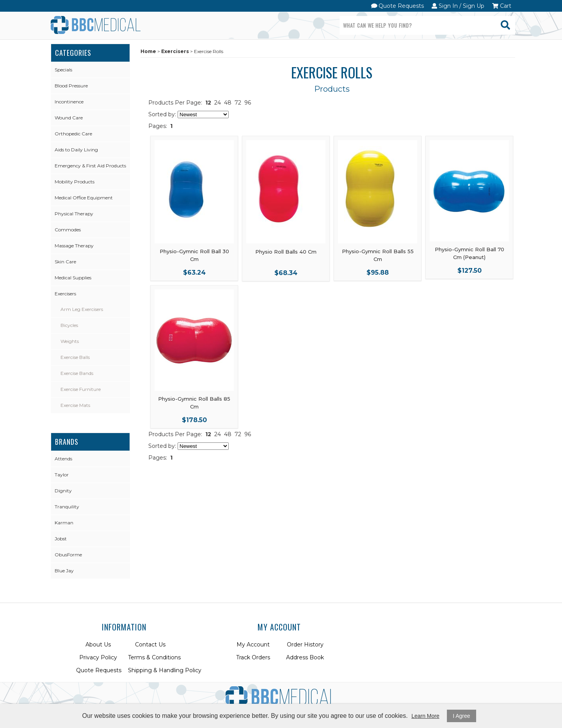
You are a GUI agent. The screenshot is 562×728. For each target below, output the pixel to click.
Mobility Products (75, 182)
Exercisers (65, 294)
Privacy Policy (98, 657)
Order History (305, 645)
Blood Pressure (71, 86)
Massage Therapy (74, 246)
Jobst (61, 539)
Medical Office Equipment (84, 198)
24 (218, 103)
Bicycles (69, 325)
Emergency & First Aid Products (90, 166)
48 (228, 103)
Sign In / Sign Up (458, 6)
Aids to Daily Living (76, 150)
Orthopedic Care (73, 134)
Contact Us (150, 645)
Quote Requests (398, 6)
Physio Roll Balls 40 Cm (286, 252)
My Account (253, 645)
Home (148, 51)
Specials (63, 70)
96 (248, 103)
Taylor (62, 475)
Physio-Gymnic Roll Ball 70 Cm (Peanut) (470, 253)
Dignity (63, 491)
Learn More (425, 716)
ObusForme (68, 555)
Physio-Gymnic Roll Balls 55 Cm (378, 255)
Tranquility (67, 507)
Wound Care (69, 118)
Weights (70, 341)
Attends (63, 459)
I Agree (461, 716)
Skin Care (65, 262)
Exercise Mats (75, 405)
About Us (98, 645)
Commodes (68, 230)
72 (238, 103)
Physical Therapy (74, 214)
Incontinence (69, 102)
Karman (64, 523)
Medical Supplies (73, 278)
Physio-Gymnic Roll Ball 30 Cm (194, 255)
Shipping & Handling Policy (165, 670)
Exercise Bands (77, 373)
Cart (502, 6)
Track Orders (253, 657)
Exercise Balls (75, 357)
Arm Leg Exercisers (82, 309)
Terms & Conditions (154, 657)
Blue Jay (64, 571)
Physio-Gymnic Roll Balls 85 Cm (194, 403)
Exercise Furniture (81, 389)
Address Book (305, 657)
